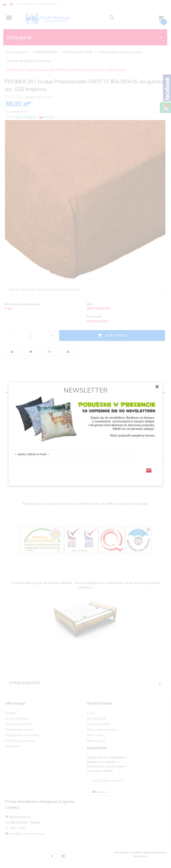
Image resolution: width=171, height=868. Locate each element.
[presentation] (45, 469)
